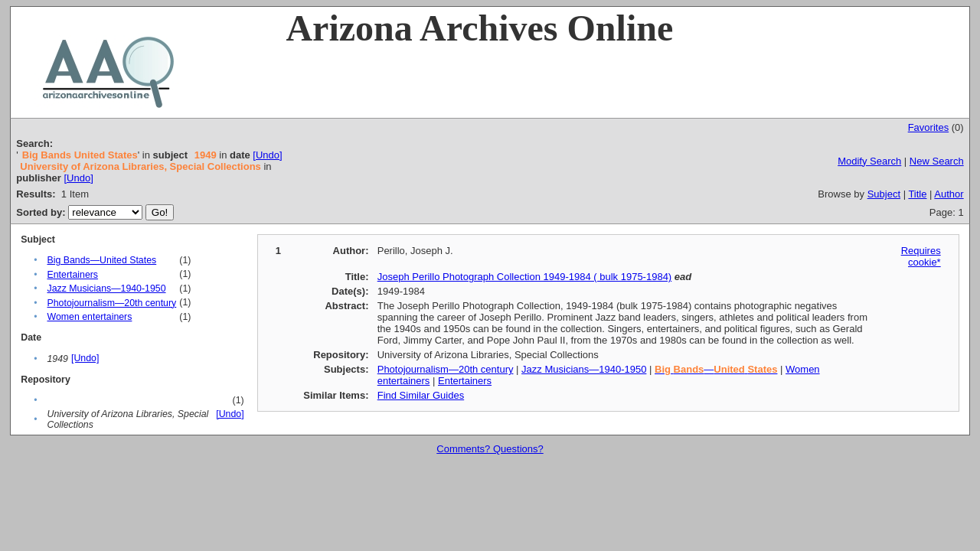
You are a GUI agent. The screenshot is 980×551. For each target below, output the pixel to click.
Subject (884, 194)
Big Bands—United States (101, 260)
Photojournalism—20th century (111, 303)
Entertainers (72, 275)
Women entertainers (89, 317)
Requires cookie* (921, 256)
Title (917, 194)
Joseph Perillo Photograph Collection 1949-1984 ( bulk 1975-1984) (524, 277)
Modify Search (869, 161)
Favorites (928, 127)
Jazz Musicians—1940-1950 (106, 289)
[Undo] (267, 155)
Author (949, 194)
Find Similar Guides (421, 395)
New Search (937, 161)
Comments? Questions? (490, 449)
